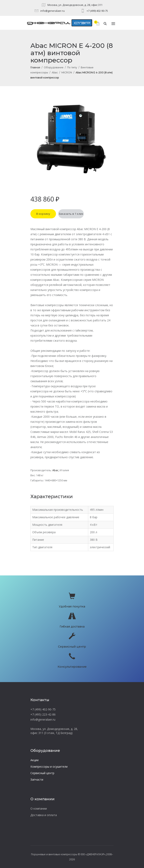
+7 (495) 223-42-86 (43, 714)
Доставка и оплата (44, 815)
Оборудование (54, 67)
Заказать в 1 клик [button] (71, 214)
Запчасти (37, 779)
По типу (72, 67)
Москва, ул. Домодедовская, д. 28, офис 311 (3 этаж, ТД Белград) (54, 731)
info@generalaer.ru (53, 11)
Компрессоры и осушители (49, 767)
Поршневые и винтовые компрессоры (54, 854)
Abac (55, 72)
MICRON (67, 72)
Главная (35, 67)
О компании (39, 808)
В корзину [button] (43, 214)
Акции (34, 760)
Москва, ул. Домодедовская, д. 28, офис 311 (75, 5)
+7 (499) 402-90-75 (97, 11)
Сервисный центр (42, 773)
